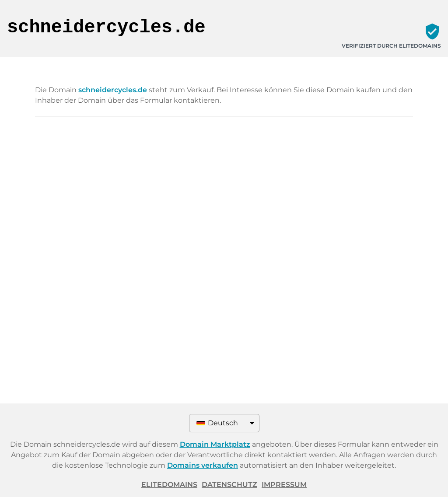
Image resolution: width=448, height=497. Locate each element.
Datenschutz (229, 485)
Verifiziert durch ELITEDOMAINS (391, 46)
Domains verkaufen (203, 465)
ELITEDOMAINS (169, 485)
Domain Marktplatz (215, 444)
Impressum (284, 485)
